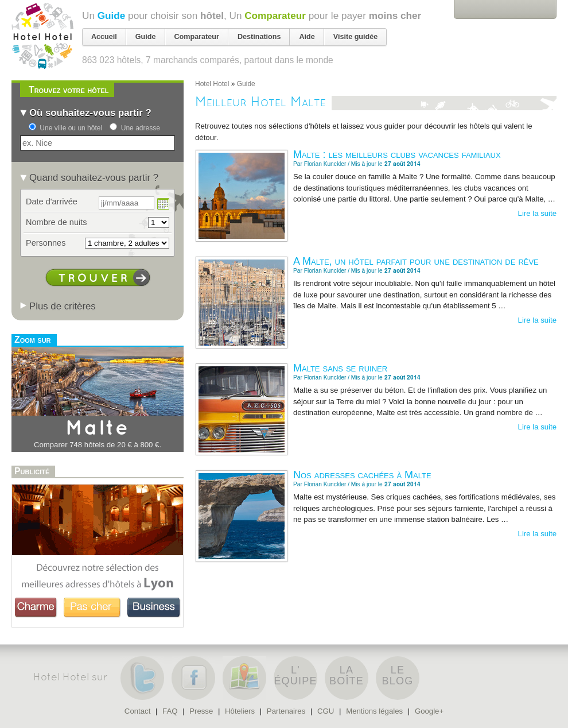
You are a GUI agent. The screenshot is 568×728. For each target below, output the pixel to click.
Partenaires (286, 711)
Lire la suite (537, 213)
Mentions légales (374, 711)
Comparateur (275, 16)
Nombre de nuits (57, 222)
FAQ (170, 711)
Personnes (46, 243)
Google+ (429, 711)
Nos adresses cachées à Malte (362, 475)
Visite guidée (355, 37)
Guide (112, 16)
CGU (326, 711)
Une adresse (141, 128)
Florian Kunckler (325, 164)
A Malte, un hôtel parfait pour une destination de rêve (416, 261)
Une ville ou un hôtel (71, 128)
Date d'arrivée (52, 202)
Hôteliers (240, 711)
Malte (98, 429)
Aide (307, 37)
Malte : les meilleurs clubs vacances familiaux (397, 154)
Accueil (104, 37)
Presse (201, 711)
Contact (137, 711)
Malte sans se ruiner (340, 368)
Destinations (259, 37)
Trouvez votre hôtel (69, 90)
